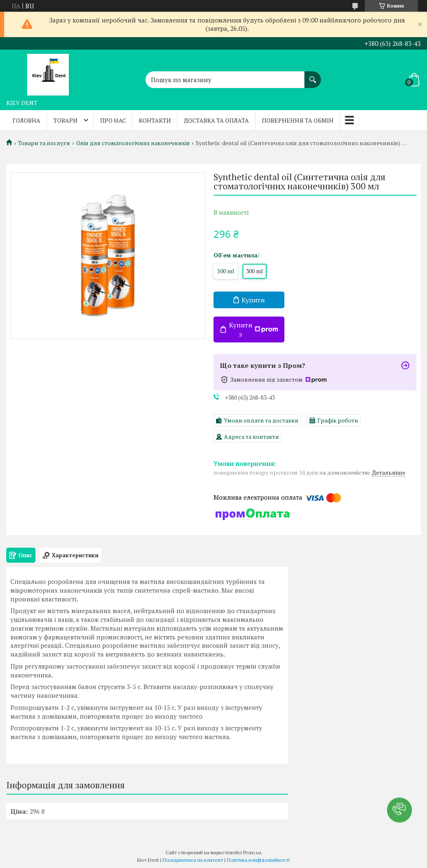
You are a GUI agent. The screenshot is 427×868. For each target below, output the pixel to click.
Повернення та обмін (298, 120)
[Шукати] (313, 75)
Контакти (155, 120)
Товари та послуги (44, 143)
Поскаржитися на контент (193, 860)
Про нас (113, 120)
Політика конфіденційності (258, 860)
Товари (65, 120)
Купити (253, 300)
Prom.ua (252, 852)
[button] (399, 810)
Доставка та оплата (216, 120)
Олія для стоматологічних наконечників (133, 143)
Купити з (254, 330)
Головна (26, 120)
